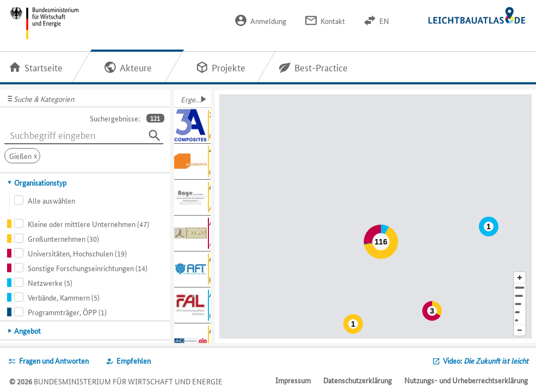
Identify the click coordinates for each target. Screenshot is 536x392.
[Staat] (520, 312)
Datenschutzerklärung (358, 380)
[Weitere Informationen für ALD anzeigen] (192, 341)
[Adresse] (520, 288)
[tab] (85, 182)
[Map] (377, 216)
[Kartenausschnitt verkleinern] (520, 331)
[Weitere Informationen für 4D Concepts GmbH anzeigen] (192, 162)
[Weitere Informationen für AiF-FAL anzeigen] (192, 305)
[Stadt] (520, 296)
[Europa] (520, 320)
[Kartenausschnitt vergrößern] (520, 277)
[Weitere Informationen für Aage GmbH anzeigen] (192, 198)
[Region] (520, 304)
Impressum (293, 380)
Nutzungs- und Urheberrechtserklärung (466, 380)
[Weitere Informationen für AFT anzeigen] (192, 269)
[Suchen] (155, 136)
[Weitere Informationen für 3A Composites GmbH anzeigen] (192, 126)
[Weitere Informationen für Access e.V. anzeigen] (192, 234)
